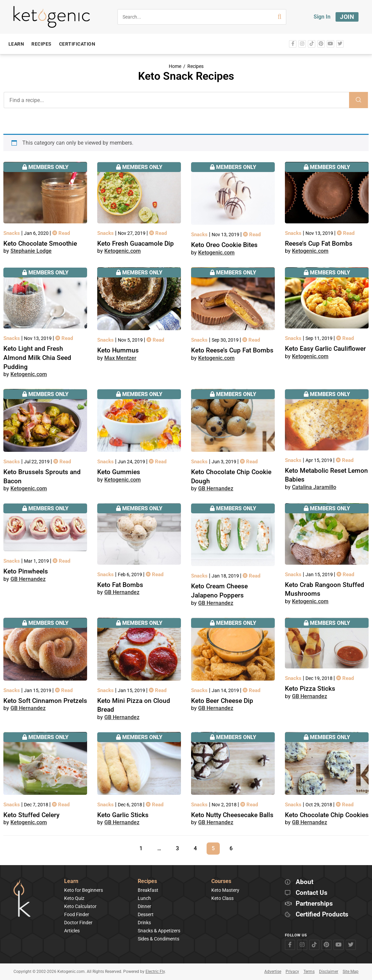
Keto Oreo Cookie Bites (224, 245)
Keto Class (222, 898)
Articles (72, 931)
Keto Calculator (80, 906)
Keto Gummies (119, 472)
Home (175, 66)
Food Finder (77, 914)
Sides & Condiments (158, 939)
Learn (71, 881)
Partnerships (314, 904)
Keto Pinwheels (26, 571)
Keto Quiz (74, 898)
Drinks (144, 923)
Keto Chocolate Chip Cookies (327, 815)
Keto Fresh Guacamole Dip (136, 243)
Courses (221, 881)
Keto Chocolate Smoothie (40, 243)
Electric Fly (155, 972)
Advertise (273, 972)
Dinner (144, 906)
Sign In (322, 17)
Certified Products (322, 915)
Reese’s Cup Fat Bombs (319, 243)
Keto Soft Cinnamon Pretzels (45, 701)
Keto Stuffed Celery (31, 815)
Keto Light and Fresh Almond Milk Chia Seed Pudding (37, 358)
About (304, 882)
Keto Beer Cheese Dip (222, 701)
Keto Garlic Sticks (123, 815)
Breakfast (148, 890)
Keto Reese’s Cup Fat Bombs (232, 350)
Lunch (144, 898)
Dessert (146, 914)
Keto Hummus (118, 350)
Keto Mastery (225, 890)
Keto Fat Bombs (120, 585)
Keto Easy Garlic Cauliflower (325, 349)
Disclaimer (329, 972)
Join (347, 17)
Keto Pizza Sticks (310, 689)
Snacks (12, 233)
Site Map (351, 972)
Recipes (195, 66)
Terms (309, 972)
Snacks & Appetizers (159, 931)
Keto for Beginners (84, 890)
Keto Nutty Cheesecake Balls (232, 815)
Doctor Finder (78, 923)
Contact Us (312, 893)
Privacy (292, 972)
